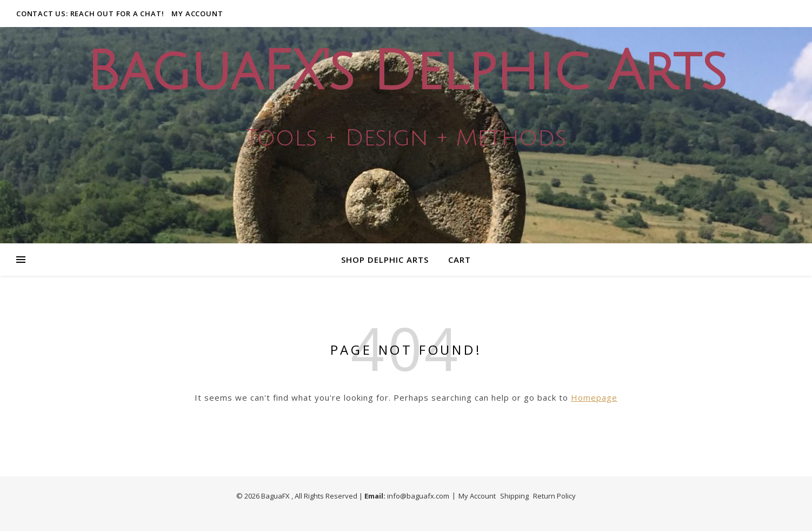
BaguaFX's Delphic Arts (406, 72)
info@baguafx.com (418, 496)
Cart (460, 260)
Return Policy (554, 496)
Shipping (514, 496)
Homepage (594, 397)
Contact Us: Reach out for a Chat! (90, 14)
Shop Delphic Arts (385, 260)
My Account (197, 14)
